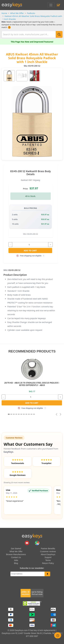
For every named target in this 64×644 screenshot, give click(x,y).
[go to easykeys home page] (32, 536)
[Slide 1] (9, 414)
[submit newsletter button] (47, 574)
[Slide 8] (29, 414)
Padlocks (31, 13)
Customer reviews (48, 551)
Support (48, 557)
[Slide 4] (19, 414)
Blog (16, 563)
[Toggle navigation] (51, 5)
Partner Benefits (48, 549)
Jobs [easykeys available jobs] (16, 560)
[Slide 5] (21, 414)
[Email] (28, 574)
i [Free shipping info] (44, 256)
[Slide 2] (14, 414)
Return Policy (48, 563)
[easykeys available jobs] (32, 593)
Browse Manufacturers (16, 554)
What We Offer (17, 13)
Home (4, 13)
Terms (48, 560)
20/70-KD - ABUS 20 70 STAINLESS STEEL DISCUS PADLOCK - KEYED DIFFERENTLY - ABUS (32, 384)
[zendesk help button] (58, 635)
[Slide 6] (24, 414)
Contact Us (16, 557)
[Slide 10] (34, 414)
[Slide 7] (26, 414)
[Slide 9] (31, 414)
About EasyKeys (48, 554)
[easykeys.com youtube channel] (27, 543)
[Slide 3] (16, 414)
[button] (28, 500)
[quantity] (30, 245)
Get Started (16, 549)
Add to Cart (30, 251)
